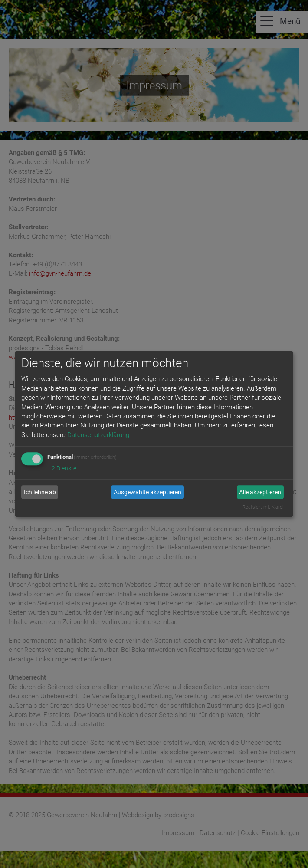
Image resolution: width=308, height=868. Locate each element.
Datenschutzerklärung (98, 435)
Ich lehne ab (40, 492)
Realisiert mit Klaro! (263, 508)
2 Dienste (62, 469)
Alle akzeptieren (260, 492)
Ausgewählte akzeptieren (147, 492)
